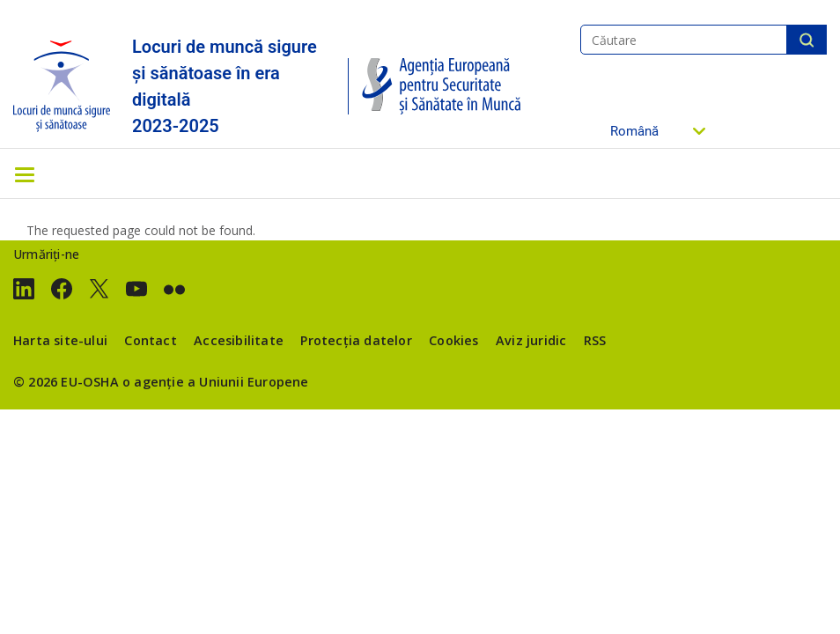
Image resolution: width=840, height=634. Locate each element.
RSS (595, 340)
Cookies (453, 340)
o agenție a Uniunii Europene (216, 382)
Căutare (807, 40)
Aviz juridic (531, 340)
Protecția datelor (356, 340)
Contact (150, 340)
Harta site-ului (60, 340)
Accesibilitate (239, 340)
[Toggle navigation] (25, 173)
